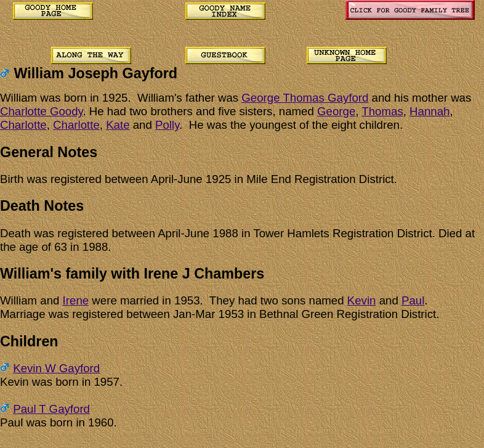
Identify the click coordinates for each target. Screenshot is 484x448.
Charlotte (23, 125)
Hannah (430, 111)
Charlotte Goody (41, 111)
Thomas (382, 111)
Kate (118, 125)
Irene (76, 300)
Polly (167, 125)
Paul (413, 300)
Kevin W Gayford (56, 368)
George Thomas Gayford (305, 98)
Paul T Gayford (51, 409)
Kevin (362, 300)
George (336, 111)
